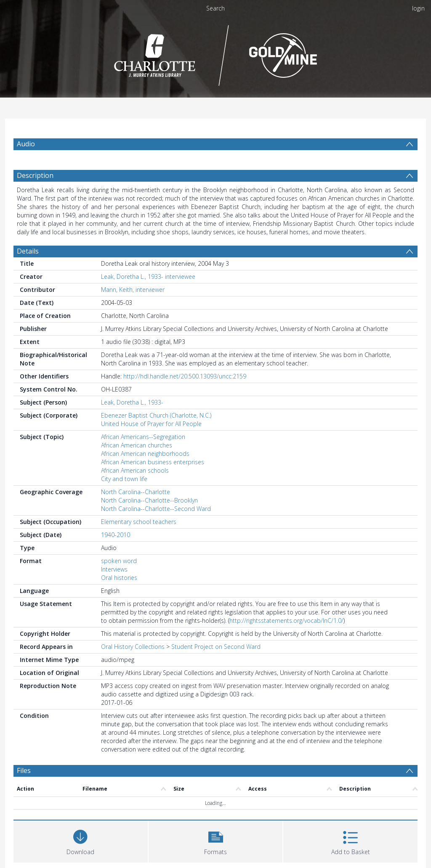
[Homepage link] (216, 53)
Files (24, 770)
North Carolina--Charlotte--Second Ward (156, 509)
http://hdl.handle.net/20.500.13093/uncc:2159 (185, 376)
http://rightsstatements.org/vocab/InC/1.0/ (286, 621)
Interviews (114, 569)
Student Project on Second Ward (216, 647)
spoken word (119, 561)
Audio (26, 144)
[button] (216, 840)
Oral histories (119, 578)
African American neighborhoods (145, 454)
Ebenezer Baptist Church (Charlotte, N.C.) (156, 415)
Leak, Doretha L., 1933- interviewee (148, 277)
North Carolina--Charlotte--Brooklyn (149, 500)
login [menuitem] (418, 8)
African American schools (135, 470)
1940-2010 (116, 535)
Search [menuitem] (215, 8)
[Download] (81, 840)
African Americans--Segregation (143, 437)
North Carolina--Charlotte (136, 492)
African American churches (137, 445)
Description (35, 175)
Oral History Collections (133, 647)
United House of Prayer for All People (151, 424)
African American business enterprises (153, 462)
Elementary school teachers (139, 522)
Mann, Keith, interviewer (133, 290)
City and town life (124, 479)
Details (28, 251)
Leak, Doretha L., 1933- (132, 402)
